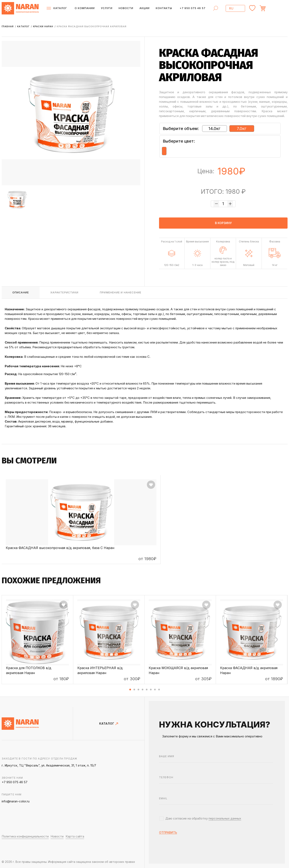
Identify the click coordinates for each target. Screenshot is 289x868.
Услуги (107, 8)
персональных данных (225, 818)
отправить (168, 833)
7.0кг (242, 129)
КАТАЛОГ (109, 724)
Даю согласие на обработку (203, 818)
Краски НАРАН (44, 26)
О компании (85, 8)
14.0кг (215, 129)
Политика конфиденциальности (25, 836)
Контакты (164, 8)
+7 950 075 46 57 (193, 8)
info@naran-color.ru (16, 801)
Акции (144, 8)
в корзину (223, 223)
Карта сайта (75, 836)
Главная (8, 26)
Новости (126, 8)
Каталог (24, 26)
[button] (130, 690)
